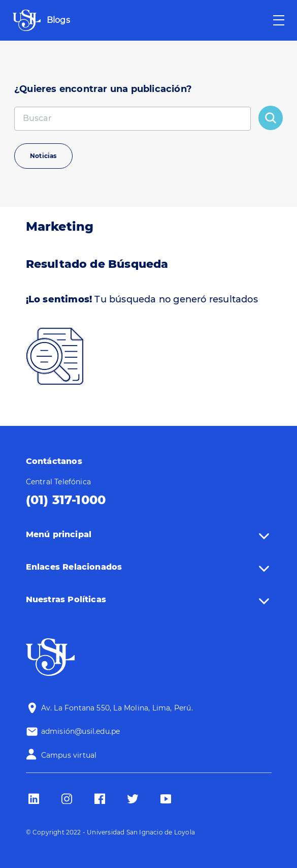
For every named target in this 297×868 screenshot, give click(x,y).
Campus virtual (69, 755)
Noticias (43, 156)
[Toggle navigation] (279, 20)
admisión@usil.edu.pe (81, 731)
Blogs (58, 20)
